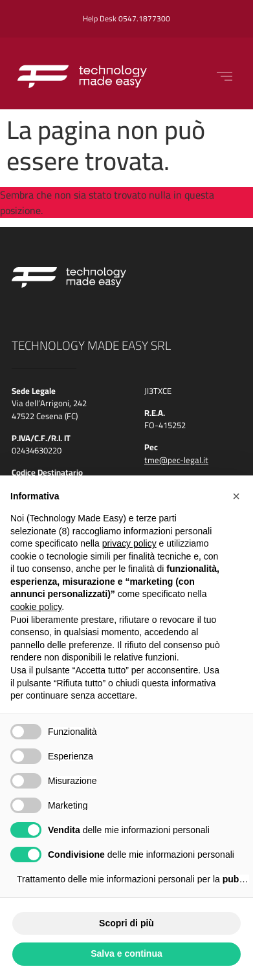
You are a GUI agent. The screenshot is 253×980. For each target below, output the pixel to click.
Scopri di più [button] (126, 923)
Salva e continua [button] (126, 953)
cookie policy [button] (36, 607)
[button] (236, 496)
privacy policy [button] (129, 543)
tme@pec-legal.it (176, 460)
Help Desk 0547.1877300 (126, 18)
